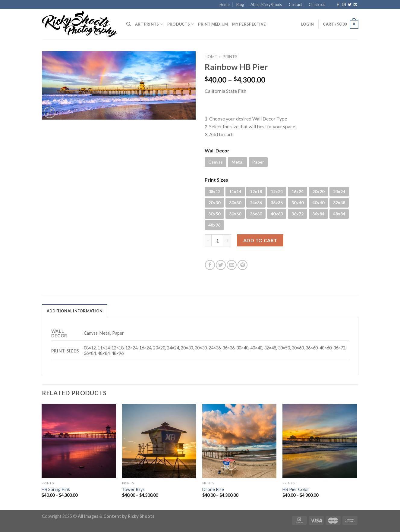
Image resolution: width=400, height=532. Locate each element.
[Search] (129, 24)
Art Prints (149, 24)
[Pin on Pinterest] (243, 265)
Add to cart (260, 240)
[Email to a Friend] (232, 265)
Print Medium (213, 24)
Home (225, 5)
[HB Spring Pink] (79, 441)
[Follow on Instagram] (344, 5)
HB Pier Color (296, 489)
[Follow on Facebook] (338, 5)
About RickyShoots (266, 5)
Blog (240, 5)
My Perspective (249, 24)
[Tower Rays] (159, 441)
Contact (295, 5)
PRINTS (230, 57)
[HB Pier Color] (320, 441)
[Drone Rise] (239, 441)
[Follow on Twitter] (350, 5)
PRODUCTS (181, 24)
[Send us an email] (355, 5)
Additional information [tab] (75, 311)
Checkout (317, 5)
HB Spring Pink (56, 489)
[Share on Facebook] (210, 265)
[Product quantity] (217, 240)
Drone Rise (213, 489)
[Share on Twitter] (221, 265)
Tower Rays (133, 489)
